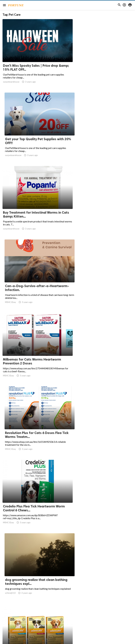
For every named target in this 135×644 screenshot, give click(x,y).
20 (89, 613)
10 (75, 613)
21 (96, 613)
